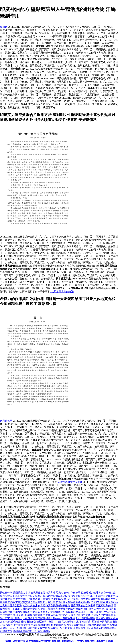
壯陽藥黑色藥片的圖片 (96, 625)
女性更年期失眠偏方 (31, 596)
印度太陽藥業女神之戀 (38, 641)
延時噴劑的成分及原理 (71, 609)
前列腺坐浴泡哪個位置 (96, 609)
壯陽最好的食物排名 (63, 641)
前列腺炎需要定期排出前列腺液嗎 (31, 631)
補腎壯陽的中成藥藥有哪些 (60, 618)
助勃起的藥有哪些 (85, 618)
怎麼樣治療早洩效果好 (55, 615)
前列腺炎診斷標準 (74, 625)
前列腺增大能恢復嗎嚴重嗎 (28, 615)
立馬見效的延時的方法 (43, 593)
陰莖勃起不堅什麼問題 (60, 628)
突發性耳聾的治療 (48, 609)
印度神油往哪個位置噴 (18, 625)
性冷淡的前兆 (30, 606)
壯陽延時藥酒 (30, 609)
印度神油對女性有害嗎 (70, 482)
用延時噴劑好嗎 (104, 606)
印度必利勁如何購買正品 (104, 602)
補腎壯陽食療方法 (15, 641)
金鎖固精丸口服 (82, 628)
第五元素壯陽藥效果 (68, 622)
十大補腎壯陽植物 (85, 641)
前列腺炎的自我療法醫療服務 (54, 606)
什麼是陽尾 (57, 625)
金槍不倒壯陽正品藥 (34, 618)
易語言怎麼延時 (57, 602)
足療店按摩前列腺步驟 (68, 593)
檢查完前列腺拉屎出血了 (84, 596)
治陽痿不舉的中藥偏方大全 (85, 599)
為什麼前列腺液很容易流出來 (54, 599)
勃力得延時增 (98, 628)
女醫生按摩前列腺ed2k (78, 602)
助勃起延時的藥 (12, 622)
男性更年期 (6, 593)
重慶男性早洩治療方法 (25, 599)
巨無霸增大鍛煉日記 (92, 593)
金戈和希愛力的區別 (11, 606)
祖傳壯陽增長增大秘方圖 (34, 628)
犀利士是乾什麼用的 (92, 612)
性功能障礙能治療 (41, 625)
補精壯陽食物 (28, 622)
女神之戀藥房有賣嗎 (79, 615)
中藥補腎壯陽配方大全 (25, 612)
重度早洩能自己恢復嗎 (83, 606)
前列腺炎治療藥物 (48, 612)
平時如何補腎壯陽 (89, 622)
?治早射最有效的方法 (62, 292)
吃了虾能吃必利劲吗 (69, 612)
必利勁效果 (6, 421)
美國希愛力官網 (22, 593)
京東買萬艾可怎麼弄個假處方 (31, 602)
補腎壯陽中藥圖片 (46, 622)
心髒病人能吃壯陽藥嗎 (103, 615)
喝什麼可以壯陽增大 (11, 618)
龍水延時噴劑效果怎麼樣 (57, 596)
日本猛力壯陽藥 (104, 641)
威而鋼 (4, 27)
